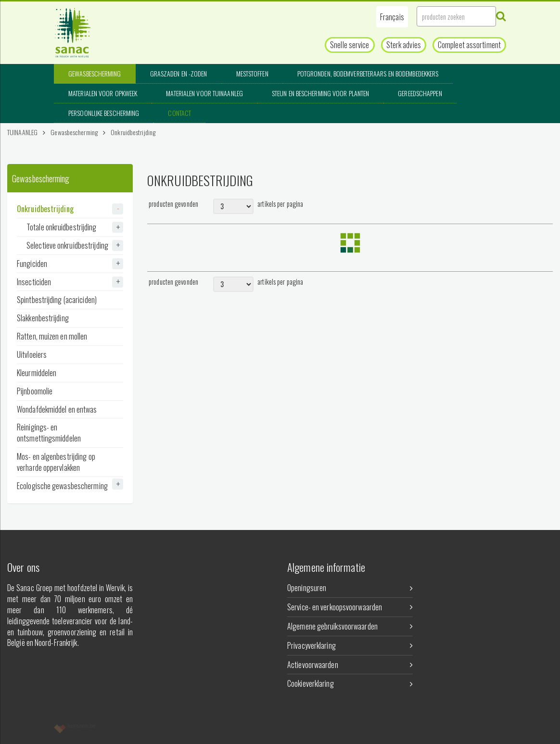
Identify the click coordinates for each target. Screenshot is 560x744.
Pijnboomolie (35, 391)
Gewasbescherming (95, 73)
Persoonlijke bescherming (104, 113)
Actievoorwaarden (350, 665)
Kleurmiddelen (37, 373)
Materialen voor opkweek (103, 93)
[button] (392, 17)
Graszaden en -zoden (179, 73)
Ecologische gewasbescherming (70, 485)
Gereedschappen (420, 93)
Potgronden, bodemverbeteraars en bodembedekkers (368, 73)
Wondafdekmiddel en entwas (57, 409)
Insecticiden (70, 282)
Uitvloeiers (32, 354)
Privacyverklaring (350, 645)
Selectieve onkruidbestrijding (75, 245)
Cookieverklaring (350, 683)
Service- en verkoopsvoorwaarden (350, 607)
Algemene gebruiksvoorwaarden (350, 626)
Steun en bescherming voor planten (320, 93)
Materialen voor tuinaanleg (204, 93)
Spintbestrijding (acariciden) (57, 300)
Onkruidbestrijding (133, 132)
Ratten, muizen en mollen (52, 336)
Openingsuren (350, 588)
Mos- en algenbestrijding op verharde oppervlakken (56, 462)
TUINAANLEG (22, 132)
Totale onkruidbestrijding (75, 227)
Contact (179, 113)
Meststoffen (252, 73)
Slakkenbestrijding (43, 318)
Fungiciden (70, 264)
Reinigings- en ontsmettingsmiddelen (49, 433)
